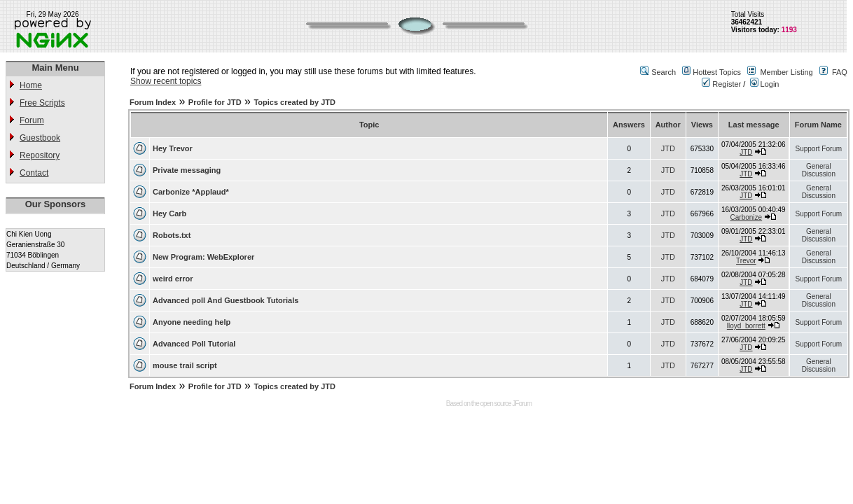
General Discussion (819, 170)
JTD (668, 148)
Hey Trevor (173, 148)
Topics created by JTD (294, 102)
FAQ (840, 72)
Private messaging (187, 170)
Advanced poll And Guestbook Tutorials (226, 300)
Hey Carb (169, 213)
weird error (173, 279)
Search (664, 72)
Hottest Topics (717, 72)
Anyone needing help (192, 322)
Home (31, 85)
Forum (32, 120)
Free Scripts (42, 103)
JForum (522, 404)
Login (765, 84)
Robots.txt (172, 235)
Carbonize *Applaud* (191, 192)
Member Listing (786, 72)
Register (721, 84)
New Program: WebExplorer (203, 257)
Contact (34, 173)
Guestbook (40, 138)
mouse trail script (185, 365)
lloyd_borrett (746, 326)
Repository (40, 155)
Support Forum (818, 149)
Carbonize (747, 217)
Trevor (746, 261)
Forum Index (153, 102)
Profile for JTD (215, 102)
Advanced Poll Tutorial (194, 344)
